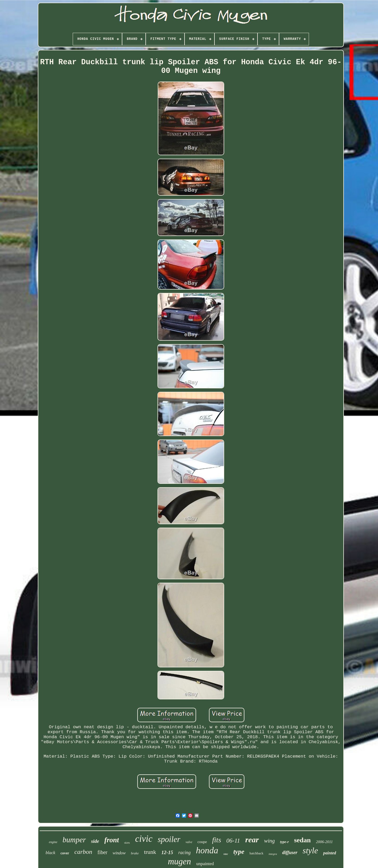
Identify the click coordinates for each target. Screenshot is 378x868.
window (119, 853)
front (112, 840)
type (239, 852)
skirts (127, 843)
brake (135, 853)
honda (207, 850)
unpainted (205, 864)
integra (273, 854)
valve (189, 842)
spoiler (169, 839)
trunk (150, 852)
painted (330, 853)
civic (144, 839)
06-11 (233, 841)
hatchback (257, 853)
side (95, 841)
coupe (202, 842)
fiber (102, 852)
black (51, 853)
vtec (226, 854)
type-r (284, 842)
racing (184, 853)
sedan (302, 840)
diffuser (290, 853)
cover (65, 853)
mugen (179, 861)
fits (217, 840)
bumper (74, 840)
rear (252, 840)
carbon (83, 852)
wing (269, 841)
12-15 (167, 852)
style (310, 850)
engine (53, 842)
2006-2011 (324, 842)
